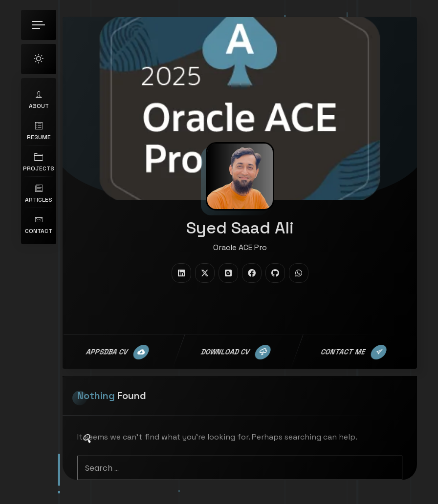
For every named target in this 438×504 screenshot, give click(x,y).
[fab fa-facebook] (252, 273)
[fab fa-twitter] (205, 273)
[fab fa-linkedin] (181, 273)
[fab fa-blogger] (228, 273)
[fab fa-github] (275, 273)
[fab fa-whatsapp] (299, 273)
